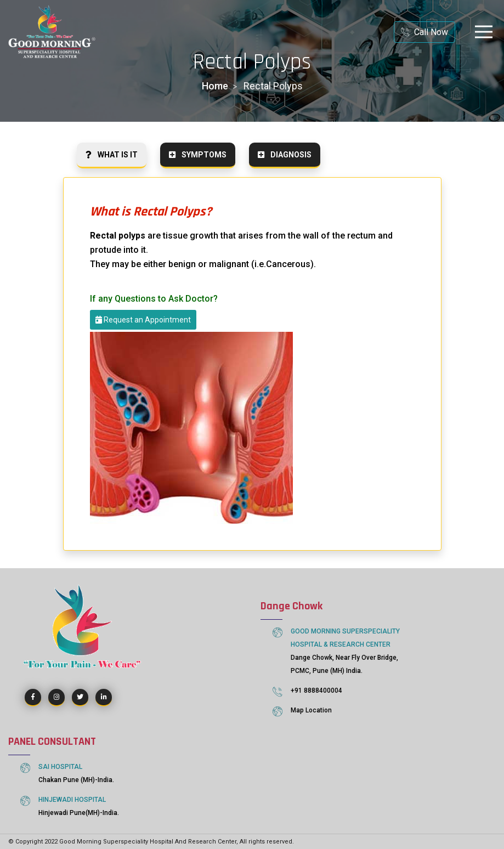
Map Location (311, 710)
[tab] (112, 155)
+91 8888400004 (316, 690)
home (215, 86)
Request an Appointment (143, 320)
